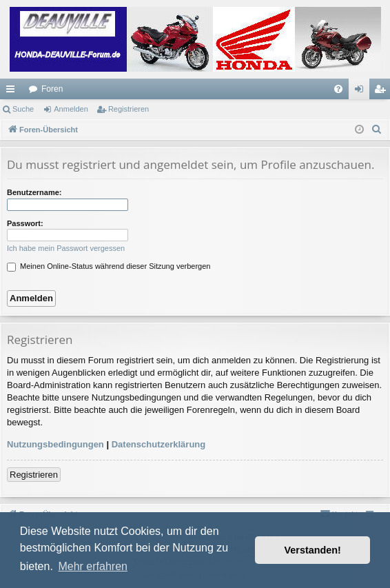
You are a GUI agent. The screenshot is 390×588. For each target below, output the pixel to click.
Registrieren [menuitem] (383, 92)
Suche (23, 109)
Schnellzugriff (13, 92)
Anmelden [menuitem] (362, 92)
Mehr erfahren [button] (93, 566)
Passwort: (25, 223)
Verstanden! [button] (313, 550)
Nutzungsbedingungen (55, 444)
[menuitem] (338, 89)
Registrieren (129, 109)
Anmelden (71, 109)
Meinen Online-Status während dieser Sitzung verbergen (109, 266)
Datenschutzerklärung (159, 444)
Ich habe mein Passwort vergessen (66, 248)
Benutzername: (34, 192)
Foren (52, 89)
